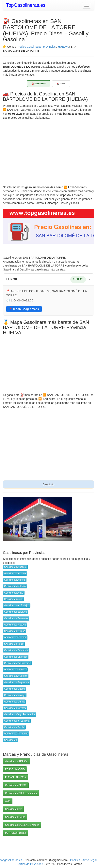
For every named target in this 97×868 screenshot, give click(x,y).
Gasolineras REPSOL (17, 761)
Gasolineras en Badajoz (17, 605)
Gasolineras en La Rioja (17, 721)
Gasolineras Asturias (15, 586)
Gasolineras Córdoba (15, 670)
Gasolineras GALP (15, 817)
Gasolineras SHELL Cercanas (21, 793)
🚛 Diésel (61, 84)
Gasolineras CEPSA (16, 785)
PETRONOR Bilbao (16, 833)
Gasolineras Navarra (15, 708)
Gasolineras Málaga (15, 695)
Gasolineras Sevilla (14, 727)
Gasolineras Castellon (16, 657)
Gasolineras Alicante (15, 574)
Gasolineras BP (13, 809)
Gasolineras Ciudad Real (17, 663)
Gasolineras (10, 740)
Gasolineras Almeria (15, 580)
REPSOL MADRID (15, 769)
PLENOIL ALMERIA (16, 777)
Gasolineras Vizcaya (15, 625)
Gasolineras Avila (13, 599)
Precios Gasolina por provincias (36, 47)
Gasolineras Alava (14, 593)
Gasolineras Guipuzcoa (16, 682)
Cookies (75, 860)
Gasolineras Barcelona (16, 618)
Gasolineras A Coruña (16, 676)
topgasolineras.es (11, 860)
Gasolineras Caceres (15, 638)
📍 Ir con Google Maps (24, 309)
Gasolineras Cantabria (16, 650)
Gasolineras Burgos (15, 631)
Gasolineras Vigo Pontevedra (20, 714)
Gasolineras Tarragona (16, 734)
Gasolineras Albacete (15, 567)
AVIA (8, 801)
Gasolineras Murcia (14, 702)
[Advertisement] (48, 149)
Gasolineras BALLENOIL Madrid (22, 825)
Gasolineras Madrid (14, 689)
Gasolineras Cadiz (14, 644)
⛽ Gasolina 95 (39, 84)
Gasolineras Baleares (16, 612)
